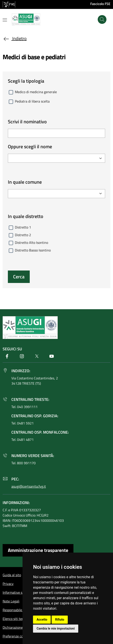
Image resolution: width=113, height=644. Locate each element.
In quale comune (25, 182)
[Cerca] (102, 19)
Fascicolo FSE (100, 4)
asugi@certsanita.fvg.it (29, 486)
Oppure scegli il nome (30, 147)
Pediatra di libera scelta (32, 101)
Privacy (8, 584)
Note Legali (11, 601)
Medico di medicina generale (36, 92)
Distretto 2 (23, 235)
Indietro (15, 38)
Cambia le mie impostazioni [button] (56, 628)
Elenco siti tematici (17, 619)
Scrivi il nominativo (27, 122)
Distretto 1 (23, 227)
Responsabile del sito (18, 610)
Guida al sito (12, 575)
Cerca (19, 277)
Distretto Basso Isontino (33, 250)
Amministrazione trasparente (38, 550)
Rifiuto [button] (60, 620)
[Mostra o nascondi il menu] (5, 20)
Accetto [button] (42, 620)
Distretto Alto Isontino (31, 243)
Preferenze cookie (16, 636)
